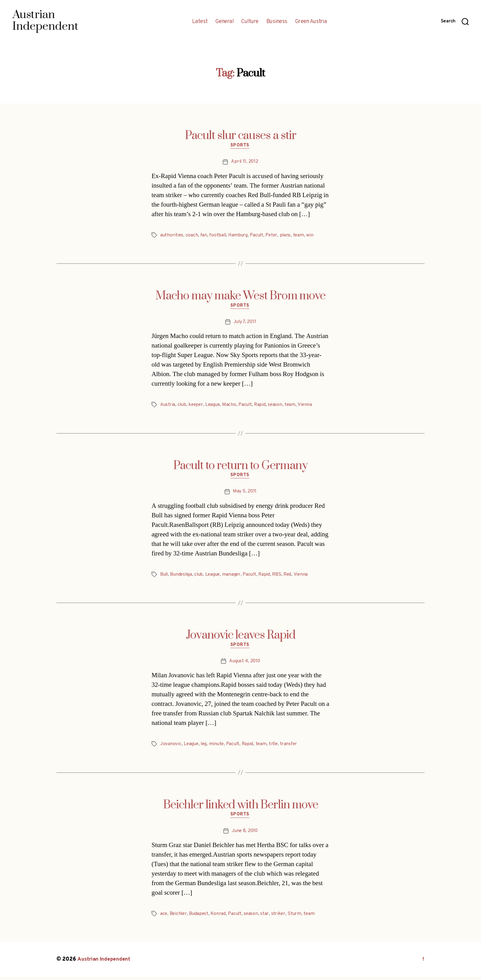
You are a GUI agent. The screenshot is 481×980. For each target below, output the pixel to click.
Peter (275, 236)
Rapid (264, 406)
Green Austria (311, 22)
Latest (200, 22)
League (215, 406)
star (268, 917)
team (303, 236)
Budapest (200, 917)
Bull (164, 576)
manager (235, 576)
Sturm (298, 917)
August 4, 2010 (245, 664)
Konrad (220, 917)
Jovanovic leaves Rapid (241, 637)
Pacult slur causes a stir (241, 136)
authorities (172, 236)
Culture (250, 22)
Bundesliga (182, 576)
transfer (293, 747)
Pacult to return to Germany (240, 467)
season (279, 406)
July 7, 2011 (245, 323)
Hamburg (240, 236)
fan (204, 236)
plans (289, 236)
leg (205, 747)
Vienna (309, 406)
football (219, 236)
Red (293, 576)
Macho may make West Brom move (240, 297)
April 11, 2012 (244, 162)
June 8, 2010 (245, 834)
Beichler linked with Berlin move (241, 807)
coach (192, 236)
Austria (168, 406)
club (183, 406)
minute (218, 747)
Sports (240, 146)
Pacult (259, 236)
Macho (232, 406)
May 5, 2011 (245, 493)
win (315, 236)
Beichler (179, 917)
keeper (197, 406)
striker (281, 917)
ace (164, 917)
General (225, 22)
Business (277, 22)
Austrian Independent (105, 963)
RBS (282, 576)
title (277, 747)
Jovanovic (171, 747)
